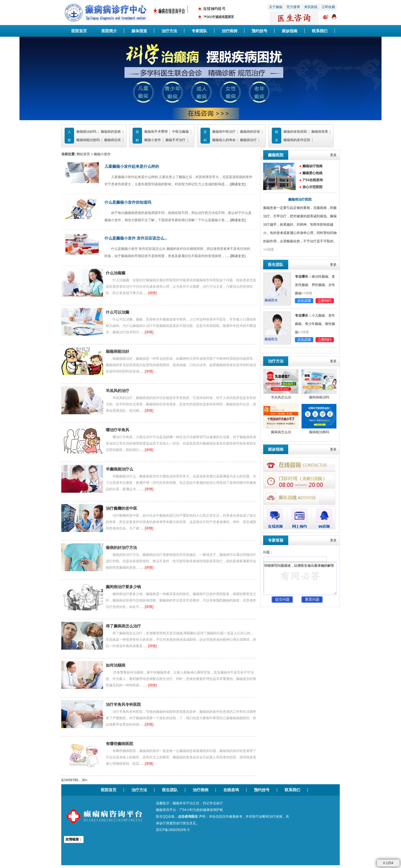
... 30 (82, 780)
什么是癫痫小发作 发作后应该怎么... (136, 238)
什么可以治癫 (118, 312)
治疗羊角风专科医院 (123, 704)
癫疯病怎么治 (281, 432)
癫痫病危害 (320, 132)
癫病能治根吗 (319, 432)
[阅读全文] (238, 184)
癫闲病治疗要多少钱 (123, 587)
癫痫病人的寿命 (224, 140)
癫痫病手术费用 (156, 132)
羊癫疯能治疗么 (119, 469)
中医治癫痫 (180, 132)
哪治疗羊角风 (118, 430)
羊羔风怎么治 (281, 397)
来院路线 (311, 7)
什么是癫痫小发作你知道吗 (128, 202)
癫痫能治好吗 (86, 132)
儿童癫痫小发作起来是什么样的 (132, 166)
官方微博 (293, 7)
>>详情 (268, 250)
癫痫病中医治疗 (224, 132)
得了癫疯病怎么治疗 (123, 626)
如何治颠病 (116, 665)
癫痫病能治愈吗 (88, 140)
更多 (333, 155)
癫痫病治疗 (248, 140)
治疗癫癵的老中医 (121, 508)
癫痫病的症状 (250, 132)
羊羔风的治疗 (118, 391)
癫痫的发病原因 (295, 132)
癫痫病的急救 (111, 132)
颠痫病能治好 (118, 351)
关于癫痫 (276, 7)
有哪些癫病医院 (119, 744)
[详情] (152, 293)
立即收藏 (328, 7)
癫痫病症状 (113, 140)
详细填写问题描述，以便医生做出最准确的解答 (300, 578)
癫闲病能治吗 (319, 397)
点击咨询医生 (188, 817)
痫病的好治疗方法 (121, 548)
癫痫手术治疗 (175, 140)
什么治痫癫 (116, 273)
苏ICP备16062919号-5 (173, 830)
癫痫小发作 (153, 140)
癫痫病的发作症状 (297, 140)
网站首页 (83, 154)
